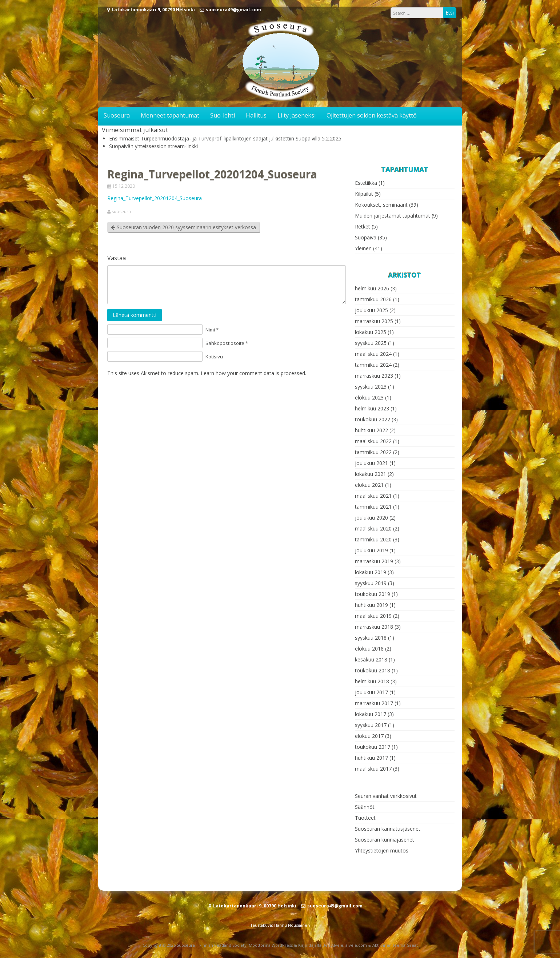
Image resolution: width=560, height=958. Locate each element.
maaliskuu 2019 (373, 616)
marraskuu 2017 (374, 703)
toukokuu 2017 (373, 747)
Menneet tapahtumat (170, 115)
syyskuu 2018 (371, 638)
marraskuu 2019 (374, 561)
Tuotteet (365, 818)
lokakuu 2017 (371, 714)
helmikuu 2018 (372, 681)
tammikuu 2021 (373, 507)
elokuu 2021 (369, 485)
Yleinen (363, 248)
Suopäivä (366, 237)
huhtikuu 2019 (371, 605)
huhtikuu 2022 (371, 430)
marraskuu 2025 (374, 321)
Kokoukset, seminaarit (381, 205)
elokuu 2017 (369, 736)
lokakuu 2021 (371, 474)
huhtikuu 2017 (371, 758)
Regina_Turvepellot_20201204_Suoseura (155, 198)
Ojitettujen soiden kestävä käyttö (372, 115)
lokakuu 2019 (371, 572)
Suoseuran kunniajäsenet (385, 840)
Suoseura (117, 115)
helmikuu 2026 (372, 288)
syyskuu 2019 (371, 583)
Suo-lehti (223, 115)
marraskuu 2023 (374, 376)
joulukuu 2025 (371, 310)
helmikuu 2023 (372, 408)
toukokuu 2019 (373, 594)
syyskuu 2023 (371, 387)
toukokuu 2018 (373, 670)
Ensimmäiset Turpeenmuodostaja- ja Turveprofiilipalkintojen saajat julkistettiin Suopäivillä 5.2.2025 (225, 138)
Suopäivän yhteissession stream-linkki (153, 146)
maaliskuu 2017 (373, 769)
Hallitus (256, 115)
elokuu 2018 (369, 649)
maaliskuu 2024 (373, 354)
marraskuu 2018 (374, 627)
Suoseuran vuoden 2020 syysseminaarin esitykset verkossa (183, 227)
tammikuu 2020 (373, 539)
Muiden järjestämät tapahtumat (393, 216)
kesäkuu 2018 (371, 659)
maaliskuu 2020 (373, 528)
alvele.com (356, 945)
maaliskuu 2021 (373, 496)
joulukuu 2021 (371, 463)
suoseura (121, 212)
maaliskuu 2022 (373, 441)
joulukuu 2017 (371, 692)
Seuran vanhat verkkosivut (386, 796)
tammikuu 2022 (373, 452)
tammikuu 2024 (373, 365)
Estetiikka (366, 183)
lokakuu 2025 (371, 332)
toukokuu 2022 (373, 419)
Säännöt (365, 807)
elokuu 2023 (369, 397)
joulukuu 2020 (371, 518)
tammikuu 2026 (373, 299)
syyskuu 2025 (371, 343)
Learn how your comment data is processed (253, 373)
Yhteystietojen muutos (382, 850)
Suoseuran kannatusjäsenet (388, 829)
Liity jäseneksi (297, 115)
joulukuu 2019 (371, 550)
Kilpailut (364, 194)
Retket (363, 226)
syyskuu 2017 (371, 725)
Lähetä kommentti (135, 315)
